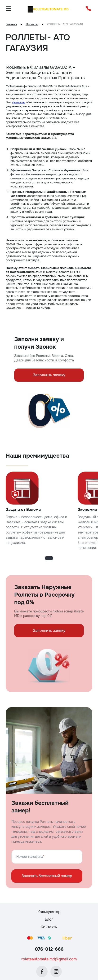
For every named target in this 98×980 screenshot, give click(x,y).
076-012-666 (49, 949)
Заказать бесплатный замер (47, 876)
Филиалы (32, 24)
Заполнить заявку (49, 375)
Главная (11, 24)
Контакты (49, 927)
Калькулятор (49, 912)
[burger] (9, 9)
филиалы (19, 102)
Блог (49, 919)
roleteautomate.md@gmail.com (49, 959)
